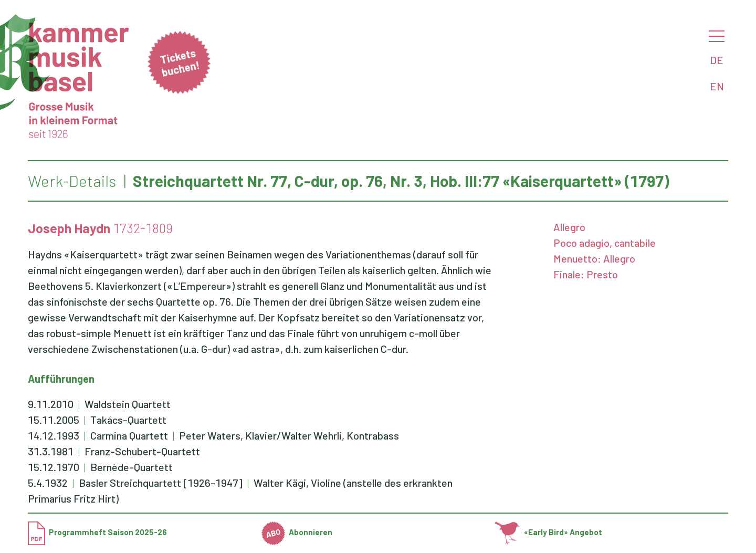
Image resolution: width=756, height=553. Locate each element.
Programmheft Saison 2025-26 (97, 532)
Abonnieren (297, 532)
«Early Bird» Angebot (548, 532)
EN (717, 86)
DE (717, 60)
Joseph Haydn (69, 228)
